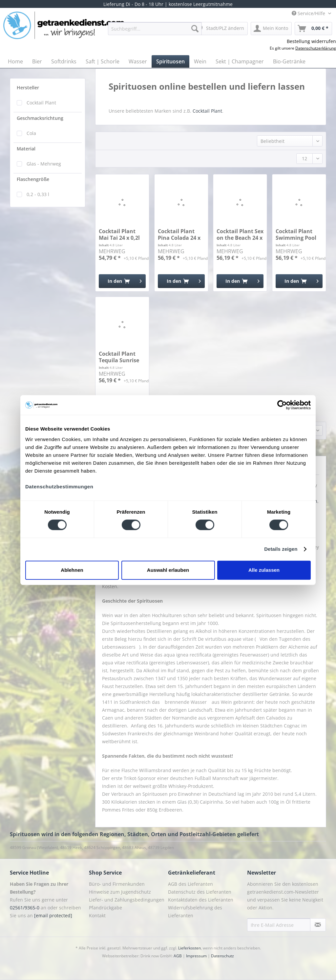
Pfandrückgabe (105, 908)
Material (26, 149)
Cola (31, 133)
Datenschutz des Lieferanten (200, 892)
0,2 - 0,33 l (38, 194)
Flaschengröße (33, 179)
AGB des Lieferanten (190, 884)
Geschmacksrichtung (40, 118)
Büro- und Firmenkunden (117, 884)
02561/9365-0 (25, 908)
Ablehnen (72, 570)
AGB (178, 956)
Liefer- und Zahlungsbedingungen (127, 900)
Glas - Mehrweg (44, 164)
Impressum (196, 956)
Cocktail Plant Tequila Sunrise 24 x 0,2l (119, 357)
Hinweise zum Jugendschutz (120, 892)
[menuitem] (155, 32)
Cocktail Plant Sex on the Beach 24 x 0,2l (240, 234)
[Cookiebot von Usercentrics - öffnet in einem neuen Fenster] (282, 405)
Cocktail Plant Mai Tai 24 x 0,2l (119, 234)
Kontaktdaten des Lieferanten (201, 900)
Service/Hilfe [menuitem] (309, 13)
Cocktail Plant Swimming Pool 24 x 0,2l (296, 234)
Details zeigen (281, 549)
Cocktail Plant (41, 103)
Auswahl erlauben (168, 570)
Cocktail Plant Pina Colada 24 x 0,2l (179, 234)
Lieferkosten (189, 948)
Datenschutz (222, 956)
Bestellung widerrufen (311, 41)
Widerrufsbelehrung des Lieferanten (195, 912)
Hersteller (28, 88)
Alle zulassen (264, 570)
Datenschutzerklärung (316, 48)
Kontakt (97, 915)
